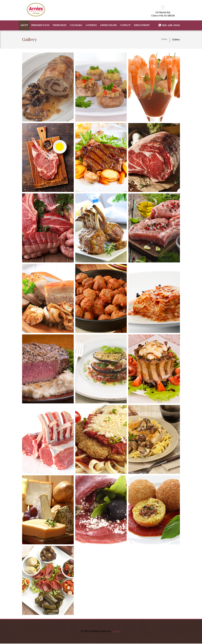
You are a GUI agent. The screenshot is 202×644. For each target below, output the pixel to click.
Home (164, 40)
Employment (142, 26)
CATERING (91, 26)
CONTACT (125, 26)
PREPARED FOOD (40, 26)
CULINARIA (76, 26)
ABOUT (24, 26)
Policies (117, 631)
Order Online (108, 26)
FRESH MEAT (60, 26)
